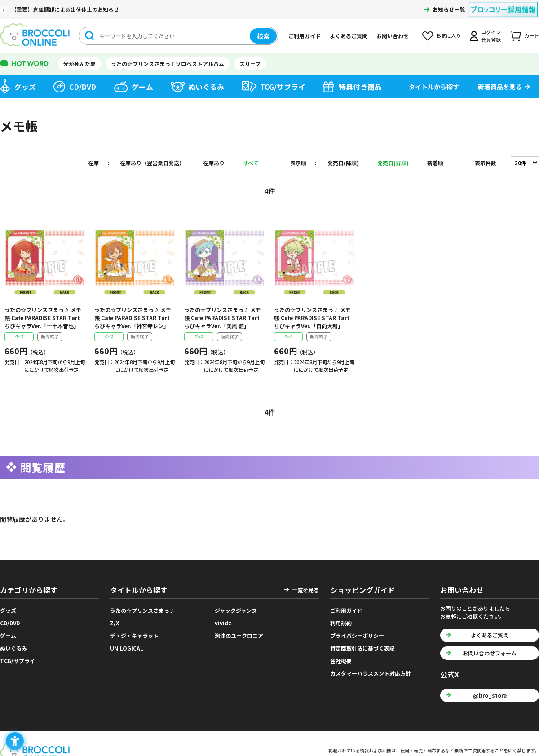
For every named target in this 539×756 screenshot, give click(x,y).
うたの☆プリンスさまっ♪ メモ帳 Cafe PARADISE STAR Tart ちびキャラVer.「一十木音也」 (43, 318)
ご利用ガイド (305, 36)
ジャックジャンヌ (236, 610)
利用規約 (341, 623)
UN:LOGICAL (127, 648)
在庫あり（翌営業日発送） (152, 163)
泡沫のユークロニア (239, 635)
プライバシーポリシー (357, 635)
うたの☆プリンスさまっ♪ (142, 610)
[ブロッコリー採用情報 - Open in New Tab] (503, 4)
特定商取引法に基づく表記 (362, 648)
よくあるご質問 (349, 36)
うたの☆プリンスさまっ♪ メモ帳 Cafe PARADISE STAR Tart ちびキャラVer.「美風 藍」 (223, 318)
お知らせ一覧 (449, 9)
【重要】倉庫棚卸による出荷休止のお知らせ (65, 9)
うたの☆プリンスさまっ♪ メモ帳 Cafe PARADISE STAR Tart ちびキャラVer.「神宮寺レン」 (133, 318)
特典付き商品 (360, 87)
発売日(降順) (343, 163)
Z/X (115, 623)
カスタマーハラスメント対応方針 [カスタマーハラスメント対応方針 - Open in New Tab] (371, 673)
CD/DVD (83, 87)
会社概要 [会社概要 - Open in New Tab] (341, 661)
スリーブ (250, 64)
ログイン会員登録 (491, 36)
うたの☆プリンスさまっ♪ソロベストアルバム (168, 64)
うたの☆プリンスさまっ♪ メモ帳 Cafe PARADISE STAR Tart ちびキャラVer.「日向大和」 (312, 318)
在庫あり (214, 163)
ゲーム (142, 87)
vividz (223, 623)
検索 (263, 36)
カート (532, 35)
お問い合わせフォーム (490, 653)
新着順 (435, 163)
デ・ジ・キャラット (134, 635)
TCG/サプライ (283, 87)
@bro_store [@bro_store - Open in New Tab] (490, 695)
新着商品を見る (500, 87)
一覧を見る (305, 590)
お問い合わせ (393, 36)
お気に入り (448, 35)
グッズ (25, 87)
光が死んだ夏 (80, 64)
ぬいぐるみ (206, 87)
